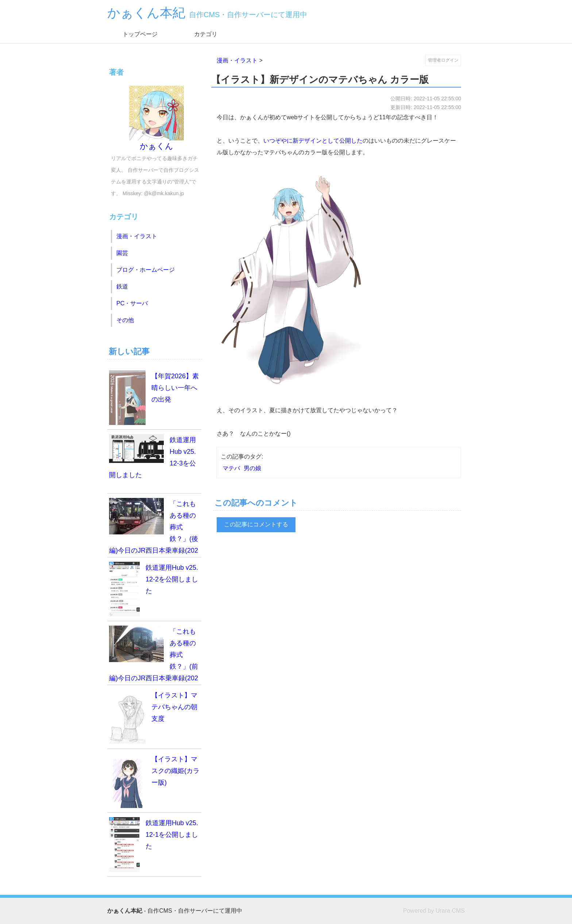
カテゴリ (206, 34)
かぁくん (156, 118)
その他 (125, 320)
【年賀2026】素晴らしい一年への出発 (154, 398)
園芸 (122, 253)
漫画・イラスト (237, 60)
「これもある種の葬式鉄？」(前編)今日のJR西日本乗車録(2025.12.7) (154, 655)
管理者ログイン (443, 60)
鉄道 (122, 287)
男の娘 (252, 468)
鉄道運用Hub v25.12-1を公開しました (154, 844)
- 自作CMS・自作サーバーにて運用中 (175, 911)
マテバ (231, 468)
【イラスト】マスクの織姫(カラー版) (154, 781)
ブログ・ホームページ (146, 270)
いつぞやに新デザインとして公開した (313, 141)
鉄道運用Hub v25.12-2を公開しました (154, 589)
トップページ (140, 34)
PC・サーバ (132, 303)
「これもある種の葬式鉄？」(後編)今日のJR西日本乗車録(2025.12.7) (154, 528)
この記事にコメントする (256, 524)
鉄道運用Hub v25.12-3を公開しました (152, 456)
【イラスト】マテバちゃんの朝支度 (153, 717)
